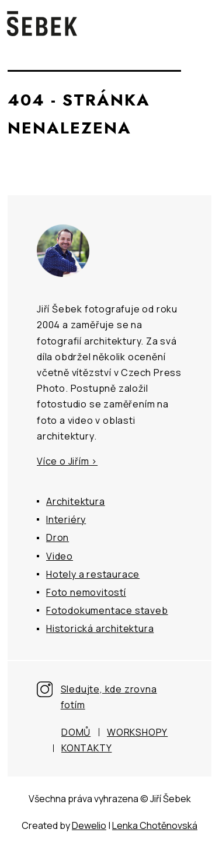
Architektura (76, 501)
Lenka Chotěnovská (155, 825)
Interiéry (66, 519)
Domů (76, 732)
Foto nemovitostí (86, 592)
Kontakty (86, 748)
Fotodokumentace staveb (107, 610)
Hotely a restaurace (93, 574)
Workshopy (137, 732)
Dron (58, 537)
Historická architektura (100, 628)
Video (60, 556)
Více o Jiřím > (67, 461)
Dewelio (89, 825)
